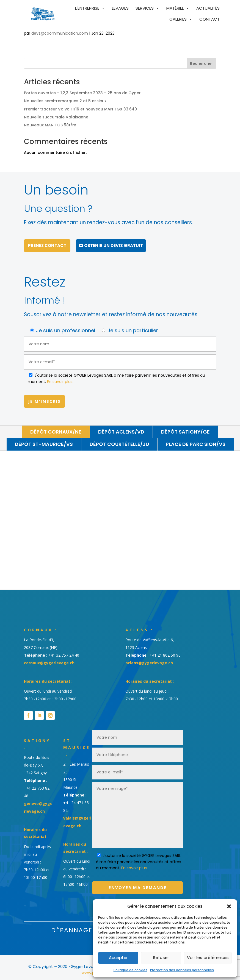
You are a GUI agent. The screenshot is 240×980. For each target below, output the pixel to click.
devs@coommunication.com (60, 33)
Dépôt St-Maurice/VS (44, 440)
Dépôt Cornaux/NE (56, 428)
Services (145, 8)
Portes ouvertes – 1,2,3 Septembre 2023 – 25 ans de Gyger (82, 93)
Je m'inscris (44, 397)
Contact (209, 19)
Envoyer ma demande (138, 884)
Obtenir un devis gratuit (114, 242)
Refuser (161, 958)
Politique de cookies (130, 970)
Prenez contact (47, 242)
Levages (120, 8)
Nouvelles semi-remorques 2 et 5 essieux (65, 101)
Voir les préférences (208, 958)
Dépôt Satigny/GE (185, 428)
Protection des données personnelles (182, 970)
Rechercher (202, 63)
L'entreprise (87, 8)
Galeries (178, 19)
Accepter (118, 958)
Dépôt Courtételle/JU (119, 440)
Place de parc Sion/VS (196, 440)
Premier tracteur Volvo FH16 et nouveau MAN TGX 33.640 (80, 109)
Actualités (208, 8)
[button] (229, 906)
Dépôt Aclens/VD (121, 428)
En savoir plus (60, 378)
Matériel (175, 8)
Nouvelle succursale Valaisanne (56, 117)
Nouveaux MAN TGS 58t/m (50, 125)
